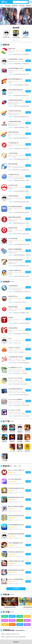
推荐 (11, 466)
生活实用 (22, 6)
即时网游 (8, 6)
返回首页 (16, 642)
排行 (20, 466)
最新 (15, 466)
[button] (14, 40)
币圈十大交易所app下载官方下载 (10, 634)
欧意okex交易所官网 (20, 637)
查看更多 (12, 282)
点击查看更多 (16, 589)
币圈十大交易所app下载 (8, 637)
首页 (2, 6)
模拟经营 (15, 6)
